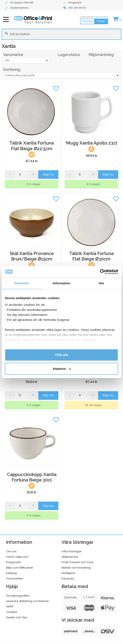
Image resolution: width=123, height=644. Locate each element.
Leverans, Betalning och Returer (28, 601)
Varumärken (15, 579)
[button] (56, 88)
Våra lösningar (72, 551)
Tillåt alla (61, 355)
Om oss (11, 551)
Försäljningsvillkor (18, 596)
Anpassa (62, 369)
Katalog (11, 573)
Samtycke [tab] (22, 283)
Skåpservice (70, 557)
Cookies (12, 612)
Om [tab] (101, 283)
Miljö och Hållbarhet (19, 568)
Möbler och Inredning (76, 568)
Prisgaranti (13, 562)
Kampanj (68, 579)
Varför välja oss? (17, 557)
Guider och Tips (17, 617)
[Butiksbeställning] (61, 75)
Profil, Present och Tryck (77, 562)
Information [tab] (61, 283)
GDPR (10, 607)
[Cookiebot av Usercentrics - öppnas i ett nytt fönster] (100, 272)
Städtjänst (68, 573)
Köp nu (48, 174)
